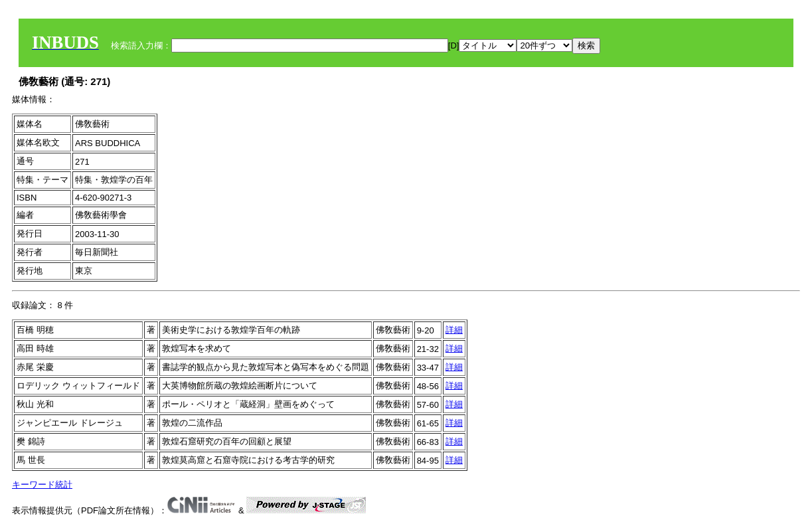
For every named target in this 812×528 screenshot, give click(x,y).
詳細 (454, 330)
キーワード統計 (42, 484)
